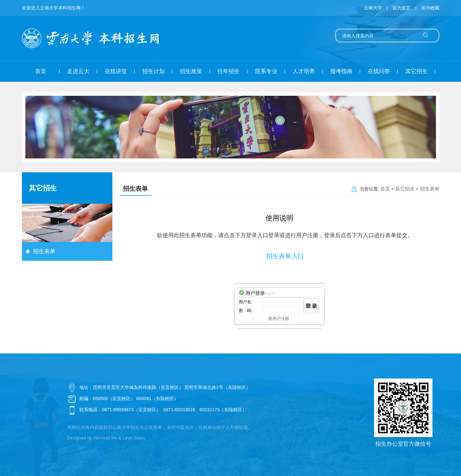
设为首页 (402, 8)
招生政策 (191, 71)
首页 (41, 71)
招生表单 (44, 251)
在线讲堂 (116, 71)
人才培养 (304, 71)
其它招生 (416, 71)
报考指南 (341, 71)
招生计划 (153, 71)
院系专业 (266, 71)
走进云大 (78, 71)
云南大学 (373, 8)
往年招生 (229, 71)
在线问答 (379, 71)
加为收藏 (430, 8)
